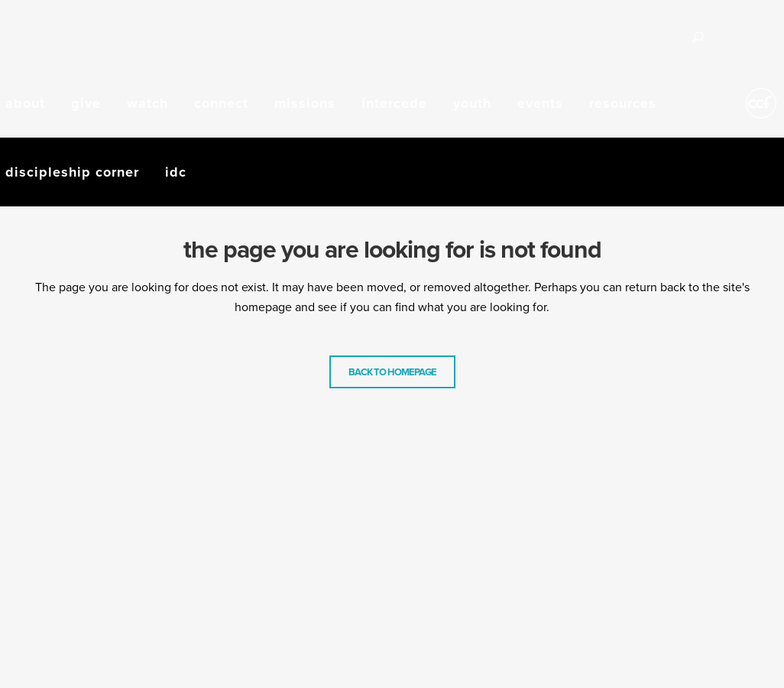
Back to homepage (392, 372)
